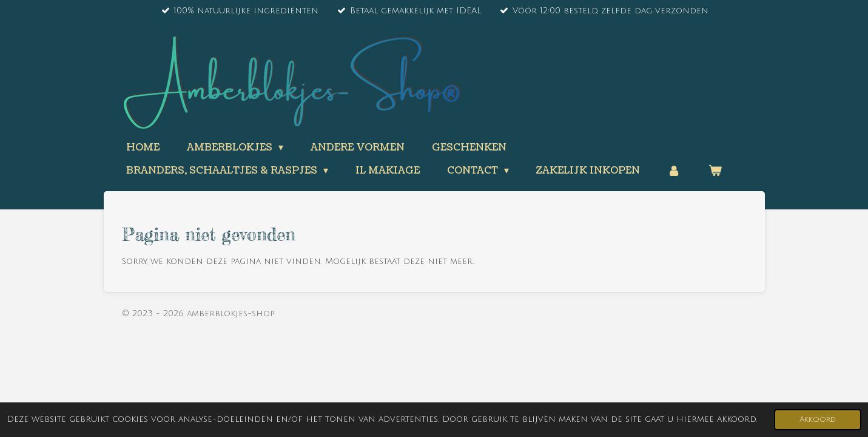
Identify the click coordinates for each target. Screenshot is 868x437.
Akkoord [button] (818, 419)
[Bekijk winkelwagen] (715, 171)
